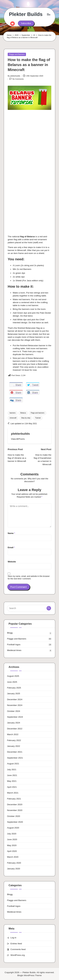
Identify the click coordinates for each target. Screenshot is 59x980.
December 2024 (15, 699)
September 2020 (15, 822)
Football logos (14, 645)
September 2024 (15, 717)
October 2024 (14, 711)
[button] (26, 23)
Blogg (10, 633)
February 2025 (14, 688)
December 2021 (15, 752)
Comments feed (18, 949)
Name (11, 533)
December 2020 (15, 804)
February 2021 (14, 799)
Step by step (26, 418)
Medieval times (14, 650)
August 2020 (13, 828)
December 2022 (15, 729)
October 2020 (14, 816)
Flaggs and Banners (17, 54)
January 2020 (14, 869)
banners (13, 413)
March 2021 (13, 793)
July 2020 (12, 834)
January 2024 (14, 723)
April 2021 (12, 787)
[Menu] (48, 14)
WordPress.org (18, 955)
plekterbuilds (20, 434)
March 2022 (13, 734)
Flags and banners (38, 413)
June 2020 (12, 839)
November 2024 (15, 705)
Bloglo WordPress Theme (29, 975)
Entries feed (16, 944)
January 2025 (14, 694)
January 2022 (14, 746)
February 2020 (14, 863)
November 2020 (15, 810)
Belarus (23, 413)
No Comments (17, 79)
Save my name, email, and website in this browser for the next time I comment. (29, 578)
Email (11, 547)
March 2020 (13, 857)
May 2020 (12, 845)
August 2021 (13, 764)
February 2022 (14, 740)
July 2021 (12, 770)
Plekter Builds (26, 14)
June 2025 (12, 682)
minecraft (13, 418)
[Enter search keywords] (29, 608)
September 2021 (15, 758)
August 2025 (13, 676)
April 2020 (12, 851)
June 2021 (12, 775)
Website (12, 562)
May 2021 (12, 781)
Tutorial (38, 418)
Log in (13, 938)
